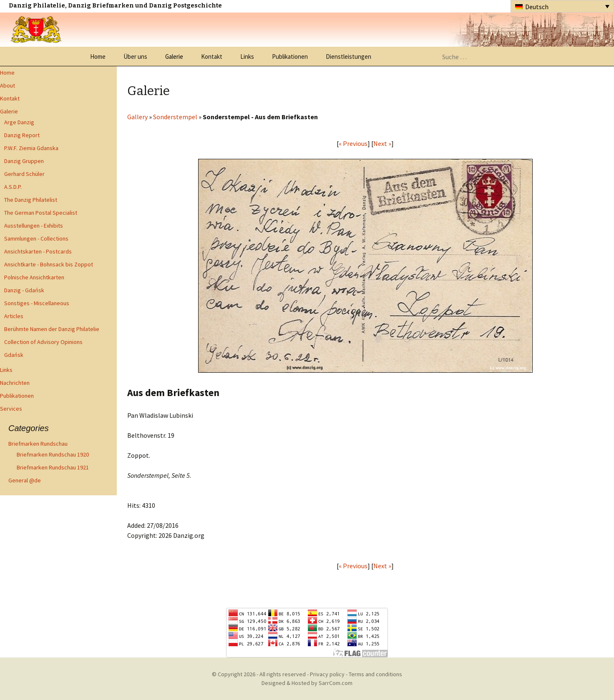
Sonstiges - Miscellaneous (37, 303)
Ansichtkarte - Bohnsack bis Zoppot (49, 264)
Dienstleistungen (349, 56)
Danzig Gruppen (24, 161)
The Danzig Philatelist (31, 200)
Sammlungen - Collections (36, 238)
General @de (25, 480)
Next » (382, 143)
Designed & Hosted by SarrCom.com (307, 683)
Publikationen (290, 56)
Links (247, 56)
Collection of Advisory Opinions (43, 342)
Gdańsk (14, 355)
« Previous (353, 143)
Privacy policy (327, 674)
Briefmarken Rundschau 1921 (53, 467)
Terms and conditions (375, 674)
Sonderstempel (175, 117)
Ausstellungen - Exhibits (34, 226)
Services (11, 409)
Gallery (137, 117)
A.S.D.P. (13, 187)
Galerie (174, 56)
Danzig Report (22, 135)
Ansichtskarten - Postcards (38, 251)
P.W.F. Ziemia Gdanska (31, 148)
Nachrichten (15, 383)
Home (98, 56)
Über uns (135, 56)
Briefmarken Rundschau (38, 444)
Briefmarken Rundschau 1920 (53, 454)
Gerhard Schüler (24, 174)
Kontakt (212, 56)
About (8, 85)
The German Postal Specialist (41, 213)
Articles (14, 316)
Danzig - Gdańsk (24, 290)
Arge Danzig (19, 122)
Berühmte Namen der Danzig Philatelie (52, 329)
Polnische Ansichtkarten (34, 277)
